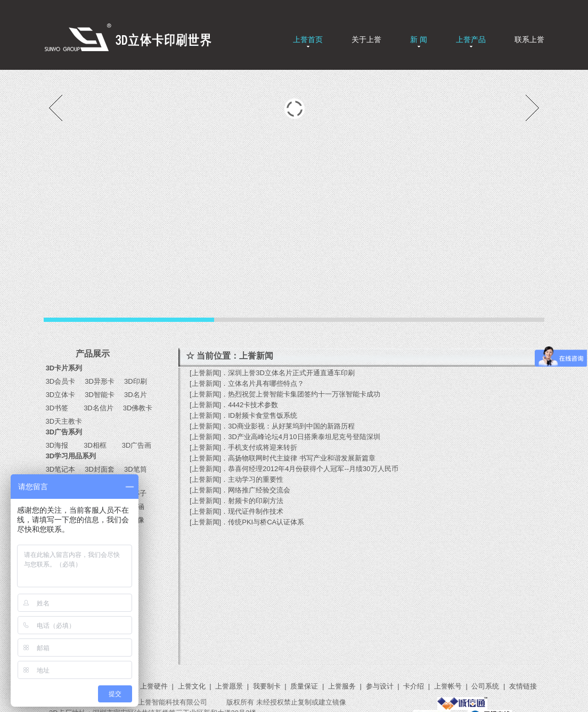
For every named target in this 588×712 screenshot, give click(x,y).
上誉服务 (342, 686)
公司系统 (485, 686)
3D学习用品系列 (71, 456)
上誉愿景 (229, 686)
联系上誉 (529, 39)
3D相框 (93, 445)
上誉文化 (192, 686)
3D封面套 (100, 469)
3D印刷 (132, 381)
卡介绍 (414, 686)
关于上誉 (366, 39)
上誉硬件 (154, 686)
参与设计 (380, 686)
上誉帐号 (448, 686)
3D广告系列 (64, 432)
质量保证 (304, 686)
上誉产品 (471, 39)
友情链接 (523, 686)
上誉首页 (308, 39)
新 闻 (419, 39)
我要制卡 (267, 686)
